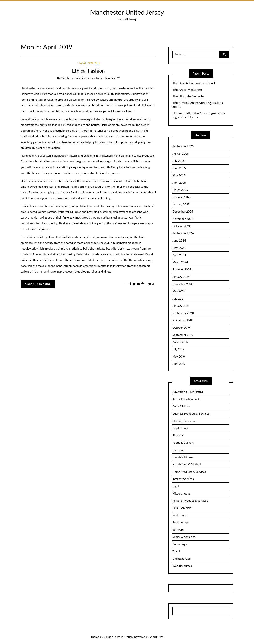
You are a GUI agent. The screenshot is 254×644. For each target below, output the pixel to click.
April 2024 (179, 255)
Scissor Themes (113, 637)
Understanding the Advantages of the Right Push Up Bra (199, 115)
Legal (176, 486)
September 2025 (183, 146)
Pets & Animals (182, 508)
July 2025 (179, 161)
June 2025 (179, 168)
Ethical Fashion (88, 71)
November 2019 (182, 320)
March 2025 (180, 190)
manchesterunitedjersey (75, 78)
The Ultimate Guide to (188, 96)
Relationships (181, 522)
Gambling (178, 450)
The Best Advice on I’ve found (194, 83)
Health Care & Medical (187, 464)
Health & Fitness (183, 457)
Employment (180, 428)
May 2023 (179, 291)
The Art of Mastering (187, 90)
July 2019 (178, 349)
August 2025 (181, 154)
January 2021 (181, 306)
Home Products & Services (189, 472)
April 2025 (179, 182)
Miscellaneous (181, 493)
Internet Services (183, 479)
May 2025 (179, 175)
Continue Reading (38, 284)
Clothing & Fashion (184, 421)
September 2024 (183, 233)
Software (178, 530)
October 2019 (181, 327)
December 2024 (183, 211)
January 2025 (181, 204)
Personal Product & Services (190, 501)
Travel (176, 551)
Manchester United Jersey (127, 12)
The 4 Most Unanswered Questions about (198, 105)
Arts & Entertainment (186, 399)
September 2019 (183, 335)
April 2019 (179, 364)
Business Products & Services (191, 413)
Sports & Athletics (184, 537)
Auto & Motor (181, 406)
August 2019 (180, 342)
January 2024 (181, 277)
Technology (180, 544)
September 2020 (183, 313)
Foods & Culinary (183, 442)
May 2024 (179, 248)
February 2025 (182, 197)
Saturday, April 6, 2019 (107, 78)
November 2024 (183, 219)
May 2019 (179, 356)
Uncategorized (88, 63)
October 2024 (181, 226)
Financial (178, 435)
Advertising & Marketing (188, 392)
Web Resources (182, 566)
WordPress (157, 637)
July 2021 (178, 298)
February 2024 (182, 269)
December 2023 (183, 284)
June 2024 (179, 240)
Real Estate (179, 515)
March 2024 (180, 262)
